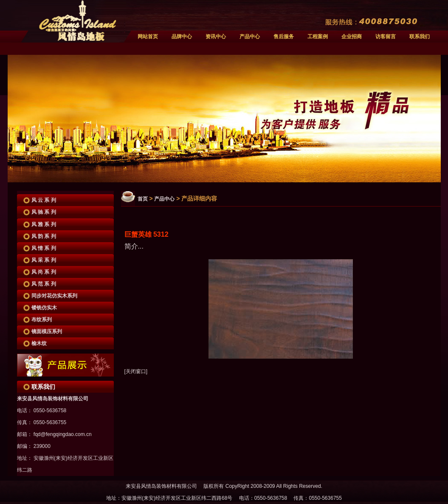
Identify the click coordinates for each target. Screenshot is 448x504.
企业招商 (352, 37)
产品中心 (250, 37)
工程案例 (318, 37)
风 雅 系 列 (44, 224)
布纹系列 (42, 320)
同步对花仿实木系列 (54, 296)
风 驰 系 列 (44, 212)
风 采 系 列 (44, 260)
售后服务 (284, 37)
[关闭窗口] (136, 371)
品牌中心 (182, 37)
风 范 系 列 (44, 284)
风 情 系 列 (44, 248)
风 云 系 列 (44, 200)
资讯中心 (216, 37)
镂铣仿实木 (44, 308)
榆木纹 (39, 343)
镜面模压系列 (47, 331)
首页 (143, 199)
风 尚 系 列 (44, 272)
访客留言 (386, 37)
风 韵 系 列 (44, 236)
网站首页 (148, 37)
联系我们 (420, 37)
